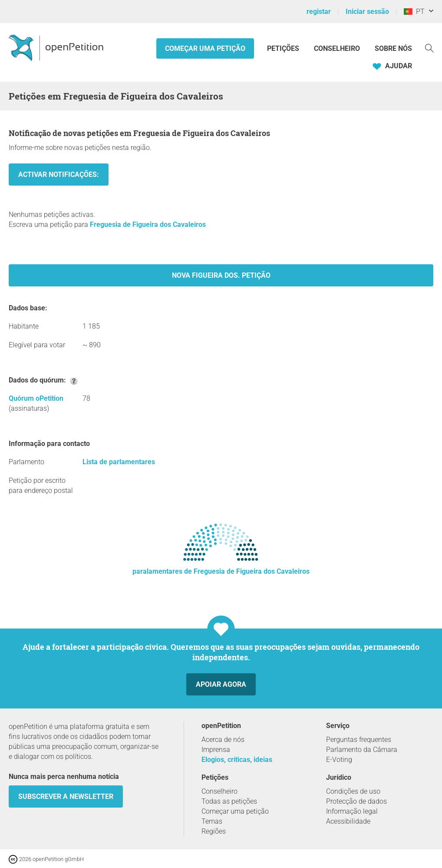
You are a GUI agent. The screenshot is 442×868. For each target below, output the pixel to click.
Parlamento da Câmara (362, 750)
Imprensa (216, 750)
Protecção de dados (356, 801)
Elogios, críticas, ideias (237, 760)
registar (319, 12)
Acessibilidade (348, 821)
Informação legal (352, 811)
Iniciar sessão (367, 12)
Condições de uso (353, 791)
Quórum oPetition (36, 398)
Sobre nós (393, 48)
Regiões (214, 831)
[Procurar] (429, 48)
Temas (212, 821)
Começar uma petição (205, 48)
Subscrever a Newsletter (66, 796)
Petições (284, 48)
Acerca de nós (223, 740)
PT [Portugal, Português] (414, 12)
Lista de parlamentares (119, 462)
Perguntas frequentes (359, 740)
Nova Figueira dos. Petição (221, 275)
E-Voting (339, 760)
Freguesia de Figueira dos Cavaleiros (148, 224)
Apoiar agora (221, 684)
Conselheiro (337, 48)
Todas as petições (229, 801)
